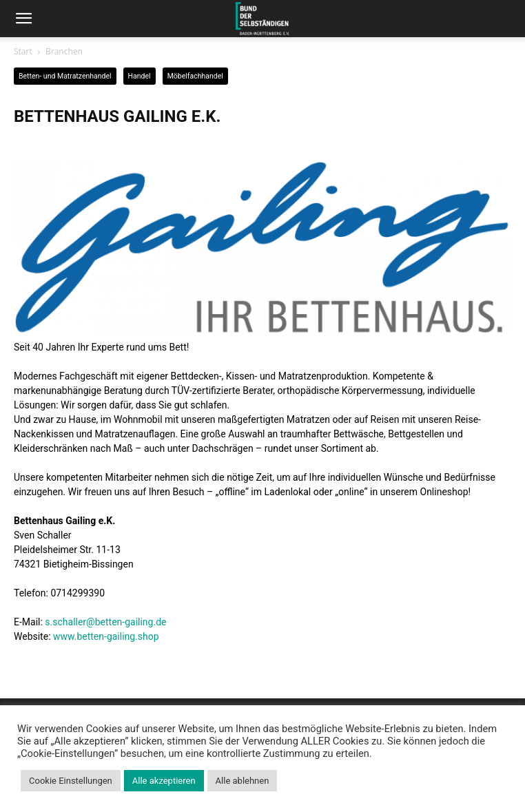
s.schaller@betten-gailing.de (105, 622)
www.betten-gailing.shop (106, 636)
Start (23, 51)
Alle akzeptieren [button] (164, 781)
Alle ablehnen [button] (243, 781)
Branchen (64, 51)
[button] (23, 19)
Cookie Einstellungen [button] (71, 781)
